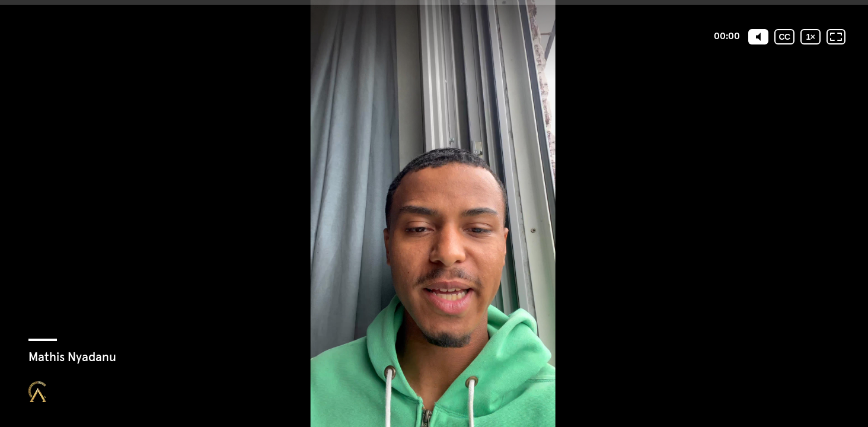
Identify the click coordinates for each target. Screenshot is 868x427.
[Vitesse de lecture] (810, 37)
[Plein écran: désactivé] (836, 37)
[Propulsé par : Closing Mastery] (37, 392)
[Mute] (758, 37)
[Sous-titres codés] (784, 37)
